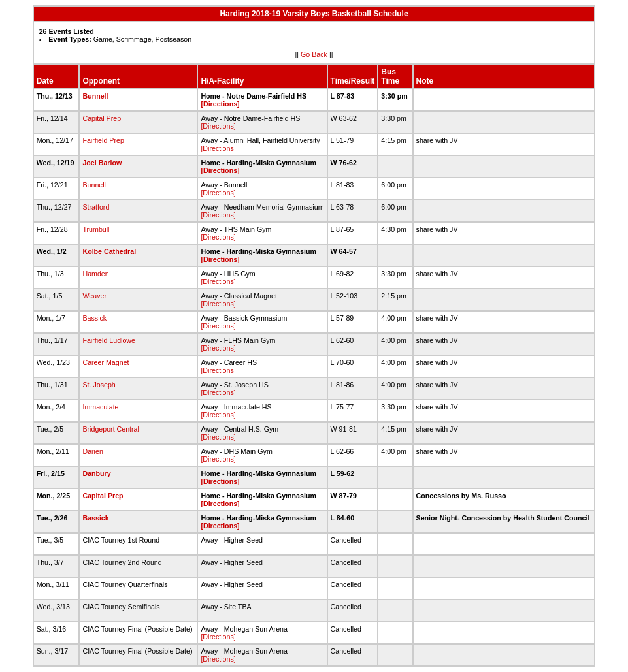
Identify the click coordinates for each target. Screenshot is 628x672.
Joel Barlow (102, 163)
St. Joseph (99, 385)
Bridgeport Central (110, 429)
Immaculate (100, 407)
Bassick (94, 318)
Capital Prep (102, 118)
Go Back (314, 54)
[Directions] (220, 104)
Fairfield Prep (103, 140)
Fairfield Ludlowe (109, 340)
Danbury (96, 473)
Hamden (95, 274)
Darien (92, 451)
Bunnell (95, 96)
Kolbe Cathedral (109, 251)
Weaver (94, 296)
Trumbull (96, 229)
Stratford (96, 207)
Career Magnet (106, 362)
